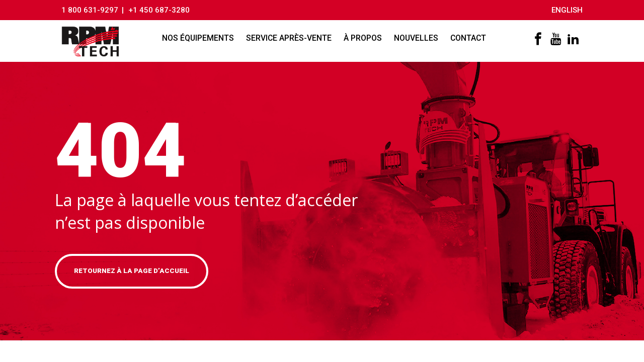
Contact (470, 38)
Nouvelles (418, 38)
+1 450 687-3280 (161, 10)
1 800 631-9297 (90, 10)
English (567, 10)
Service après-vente (290, 38)
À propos (364, 38)
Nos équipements (199, 38)
